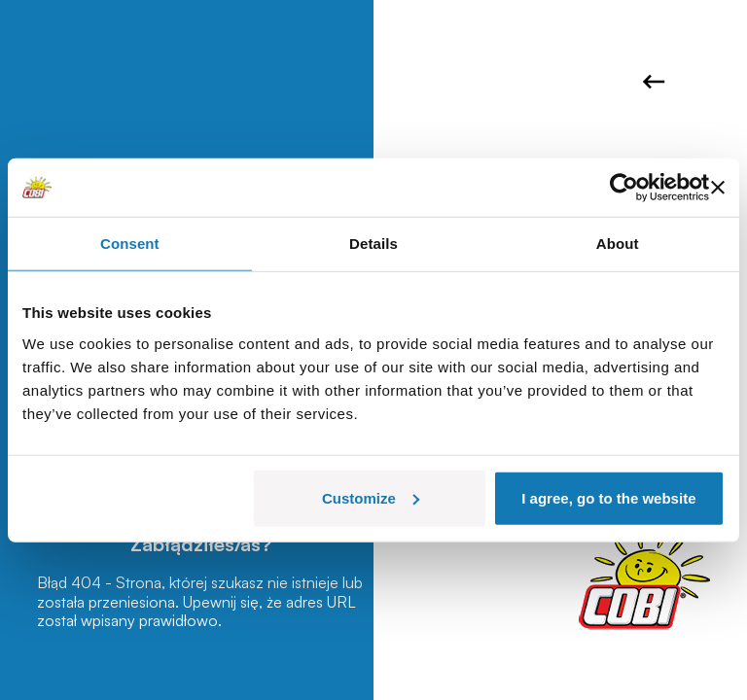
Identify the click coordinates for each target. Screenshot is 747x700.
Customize (371, 497)
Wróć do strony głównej (654, 82)
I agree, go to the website (608, 497)
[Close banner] (718, 188)
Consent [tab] (130, 244)
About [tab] (618, 244)
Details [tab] (373, 244)
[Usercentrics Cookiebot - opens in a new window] (624, 188)
